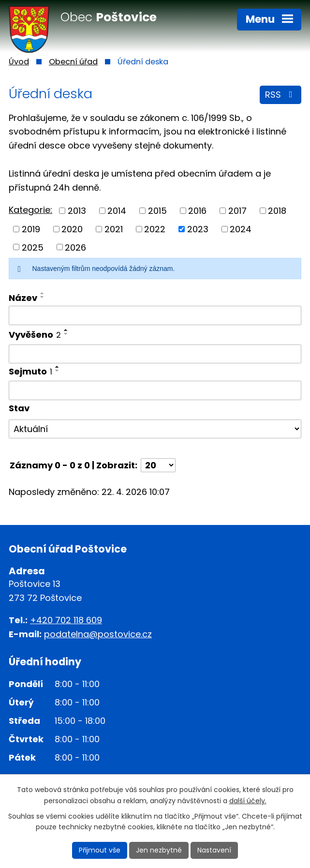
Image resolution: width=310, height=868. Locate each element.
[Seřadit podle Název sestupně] (43, 297)
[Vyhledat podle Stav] (155, 429)
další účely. (248, 801)
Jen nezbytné (159, 850)
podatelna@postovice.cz (98, 634)
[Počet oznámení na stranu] (158, 465)
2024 (241, 229)
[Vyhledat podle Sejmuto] (155, 390)
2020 (72, 229)
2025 (33, 247)
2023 (198, 229)
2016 (197, 211)
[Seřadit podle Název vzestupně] (43, 293)
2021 (114, 229)
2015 (157, 211)
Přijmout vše (100, 850)
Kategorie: (30, 210)
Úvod (19, 62)
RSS (281, 95)
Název (23, 298)
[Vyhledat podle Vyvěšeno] (155, 354)
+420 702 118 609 (66, 620)
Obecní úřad (73, 62)
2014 (117, 211)
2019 (31, 229)
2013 (77, 211)
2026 (75, 247)
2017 (237, 211)
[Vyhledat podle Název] (155, 315)
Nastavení (214, 850)
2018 (277, 211)
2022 (155, 229)
